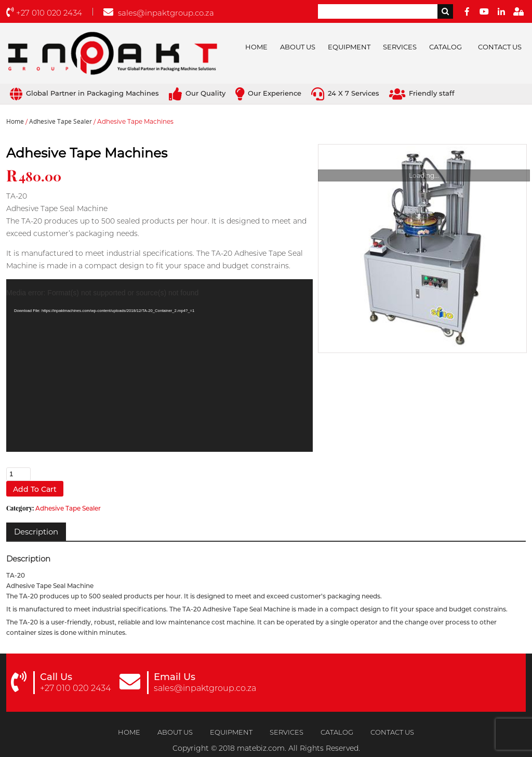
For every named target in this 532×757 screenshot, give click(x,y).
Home (256, 47)
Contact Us (500, 47)
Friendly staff (422, 93)
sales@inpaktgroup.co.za (159, 13)
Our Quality (197, 93)
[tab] (36, 532)
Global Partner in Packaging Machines (84, 93)
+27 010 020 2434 (44, 13)
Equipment (349, 47)
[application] (159, 366)
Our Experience (268, 93)
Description (36, 532)
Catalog (445, 47)
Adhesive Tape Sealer (61, 122)
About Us (298, 47)
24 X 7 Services (345, 93)
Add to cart (35, 489)
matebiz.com (261, 748)
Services (400, 47)
